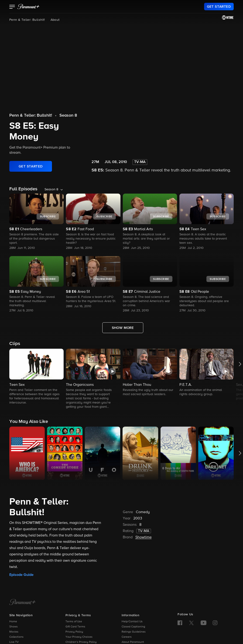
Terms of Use (74, 622)
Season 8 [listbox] (51, 189)
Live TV (14, 642)
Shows (14, 627)
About (55, 20)
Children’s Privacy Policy (81, 642)
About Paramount (133, 642)
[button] (12, 7)
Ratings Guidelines (134, 632)
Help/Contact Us (132, 622)
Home (13, 622)
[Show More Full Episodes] (123, 328)
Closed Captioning (133, 627)
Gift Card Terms (75, 627)
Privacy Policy (74, 632)
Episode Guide (21, 575)
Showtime (144, 537)
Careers (127, 637)
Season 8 (68, 115)
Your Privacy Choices (79, 637)
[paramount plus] (28, 7)
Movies (14, 632)
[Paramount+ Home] (22, 602)
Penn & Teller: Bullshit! (27, 20)
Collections (16, 637)
